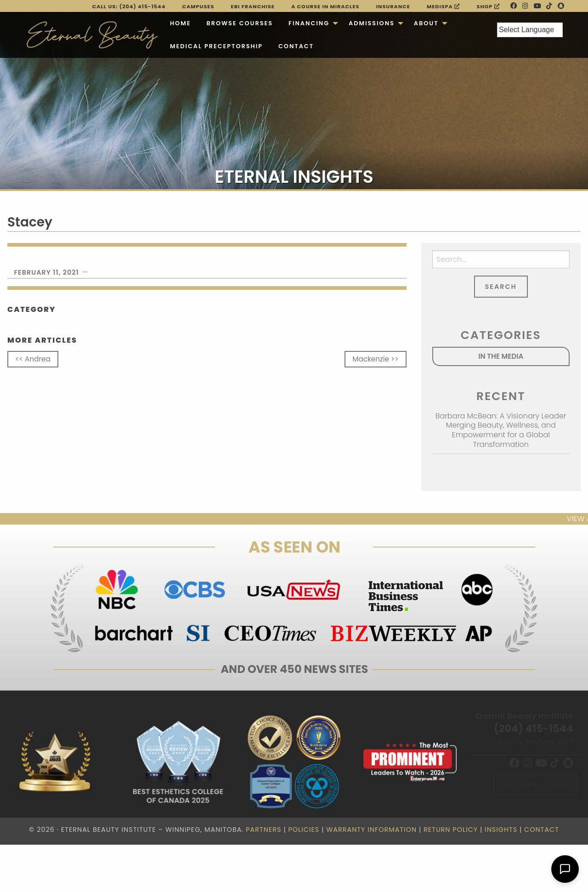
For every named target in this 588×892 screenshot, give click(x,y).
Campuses (198, 6)
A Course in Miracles (325, 6)
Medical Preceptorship (216, 46)
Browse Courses (240, 23)
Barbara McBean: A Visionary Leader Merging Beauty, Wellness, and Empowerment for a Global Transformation (501, 430)
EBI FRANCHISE (253, 6)
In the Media (501, 356)
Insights (501, 830)
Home (181, 23)
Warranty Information (371, 830)
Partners (263, 830)
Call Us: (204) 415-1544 (129, 6)
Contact (296, 46)
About (426, 23)
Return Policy (451, 830)
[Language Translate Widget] (530, 30)
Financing (309, 23)
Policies (304, 830)
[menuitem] (181, 23)
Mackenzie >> (375, 359)
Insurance (393, 6)
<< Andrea (33, 359)
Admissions (372, 23)
